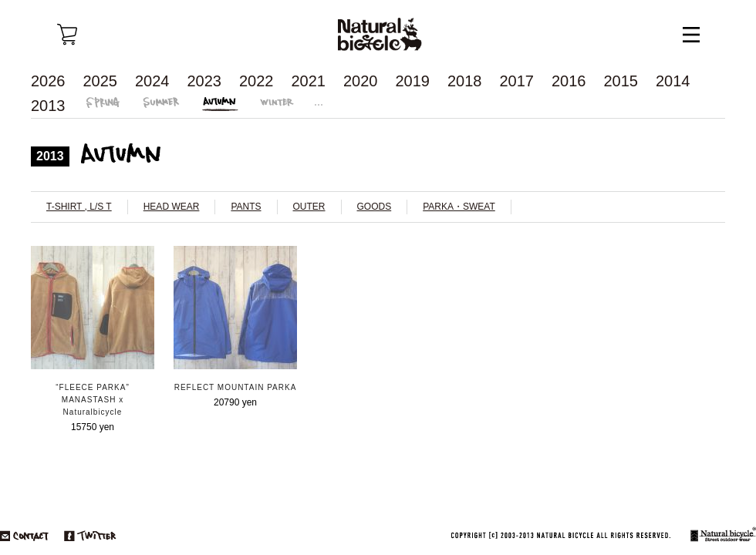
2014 (673, 81)
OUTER (309, 207)
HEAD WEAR (172, 207)
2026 (48, 81)
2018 (465, 81)
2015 (621, 81)
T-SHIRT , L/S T (79, 207)
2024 (152, 81)
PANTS (246, 207)
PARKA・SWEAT (459, 207)
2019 (413, 81)
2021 (309, 81)
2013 (48, 106)
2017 (517, 81)
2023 (205, 81)
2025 (101, 81)
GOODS (375, 207)
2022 (256, 81)
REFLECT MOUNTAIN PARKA (236, 387)
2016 (569, 81)
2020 (361, 81)
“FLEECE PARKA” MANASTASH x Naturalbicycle (93, 400)
